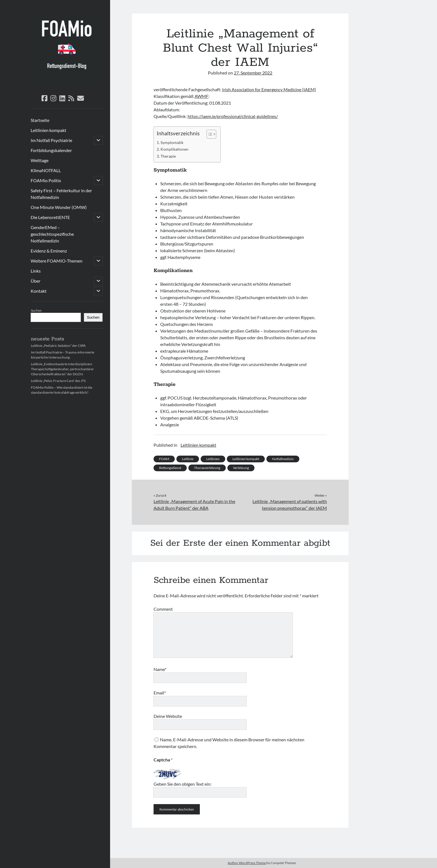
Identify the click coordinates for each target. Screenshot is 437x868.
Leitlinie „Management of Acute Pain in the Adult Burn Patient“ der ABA (194, 505)
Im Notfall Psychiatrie (51, 140)
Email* (160, 693)
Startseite (40, 120)
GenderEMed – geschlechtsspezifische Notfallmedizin (52, 234)
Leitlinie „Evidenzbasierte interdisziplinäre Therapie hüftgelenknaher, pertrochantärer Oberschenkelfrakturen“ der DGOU (62, 369)
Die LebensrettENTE (50, 217)
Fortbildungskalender (51, 150)
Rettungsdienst (170, 468)
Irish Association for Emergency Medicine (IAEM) (269, 89)
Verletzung (241, 468)
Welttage (40, 160)
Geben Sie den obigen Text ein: (183, 784)
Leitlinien (213, 459)
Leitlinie (188, 459)
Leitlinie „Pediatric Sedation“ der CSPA (58, 346)
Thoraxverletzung (207, 468)
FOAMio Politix (46, 180)
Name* (160, 669)
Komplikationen (174, 149)
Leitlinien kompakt (48, 130)
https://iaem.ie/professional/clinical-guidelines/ (233, 116)
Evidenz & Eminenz (49, 251)
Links (36, 271)
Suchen (36, 310)
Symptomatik (172, 142)
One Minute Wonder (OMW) (59, 207)
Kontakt (39, 291)
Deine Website (168, 716)
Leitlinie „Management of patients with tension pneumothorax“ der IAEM (290, 505)
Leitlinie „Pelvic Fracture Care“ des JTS (58, 381)
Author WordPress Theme (247, 863)
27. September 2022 (253, 73)
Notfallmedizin (283, 459)
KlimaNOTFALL (46, 170)
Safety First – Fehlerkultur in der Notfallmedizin (61, 194)
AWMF (201, 96)
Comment (163, 609)
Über (36, 281)
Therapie (168, 156)
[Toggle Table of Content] (209, 134)
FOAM (164, 459)
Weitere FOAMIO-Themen (57, 261)
